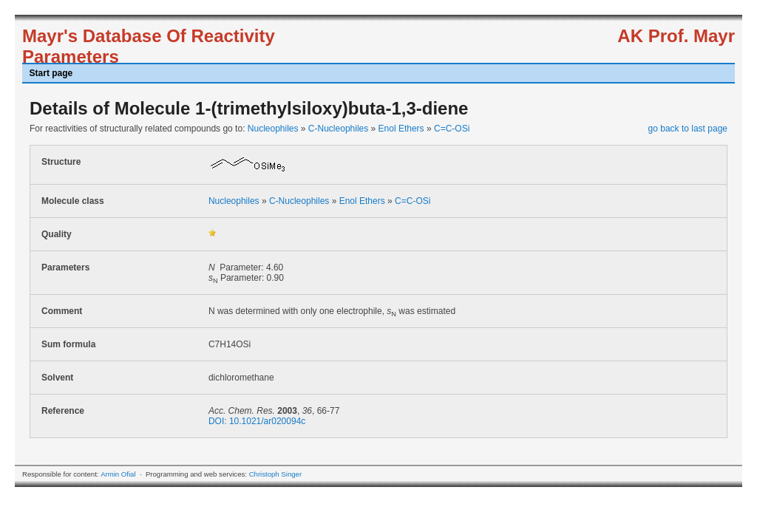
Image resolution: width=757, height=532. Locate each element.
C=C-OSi (452, 129)
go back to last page (688, 129)
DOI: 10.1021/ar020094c (257, 421)
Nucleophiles (273, 129)
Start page (51, 73)
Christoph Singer (275, 474)
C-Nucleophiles (338, 129)
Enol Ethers (401, 129)
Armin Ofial (118, 474)
